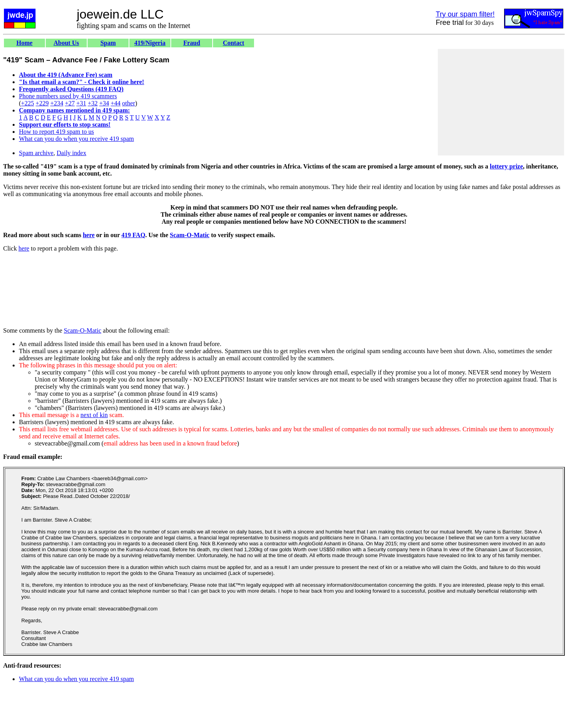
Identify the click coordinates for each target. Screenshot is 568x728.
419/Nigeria (150, 43)
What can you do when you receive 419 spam (76, 139)
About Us (66, 43)
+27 (70, 103)
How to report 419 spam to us (56, 132)
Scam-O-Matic (190, 235)
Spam (108, 43)
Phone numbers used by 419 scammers (68, 96)
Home (25, 43)
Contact (234, 43)
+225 (27, 103)
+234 (57, 103)
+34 (104, 103)
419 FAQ (134, 235)
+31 (81, 103)
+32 (92, 103)
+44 (116, 103)
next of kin (94, 415)
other (129, 103)
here (89, 235)
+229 (42, 103)
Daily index (72, 153)
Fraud (192, 43)
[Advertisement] (501, 102)
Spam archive (36, 153)
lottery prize (506, 166)
